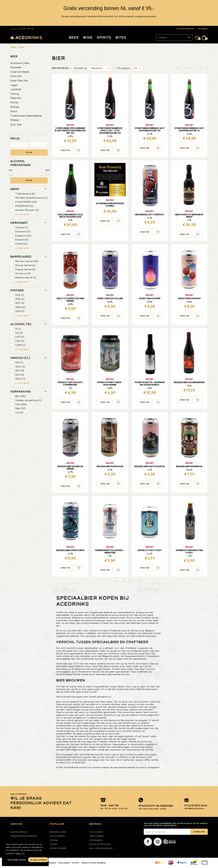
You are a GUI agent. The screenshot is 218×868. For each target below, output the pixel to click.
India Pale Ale (19, 80)
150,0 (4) (20, 366)
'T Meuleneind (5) (25, 194)
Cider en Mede (20, 72)
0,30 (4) (20, 341)
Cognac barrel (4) (25, 269)
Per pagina (124, 68)
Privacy (76, 863)
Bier (14, 56)
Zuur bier (16, 124)
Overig (15, 94)
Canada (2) (22, 227)
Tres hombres (97, 836)
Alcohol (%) (21, 324)
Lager (14, 85)
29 (200, 68)
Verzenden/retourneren (23, 836)
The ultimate (96, 832)
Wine (88, 38)
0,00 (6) (20, 337)
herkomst (19, 223)
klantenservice (185, 29)
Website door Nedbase (94, 863)
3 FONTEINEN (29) (26, 202)
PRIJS (15, 138)
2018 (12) (20, 307)
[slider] (10, 174)
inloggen (203, 29)
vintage (17, 290)
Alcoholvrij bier (20, 63)
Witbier (15, 120)
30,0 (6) (20, 375)
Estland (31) (22, 240)
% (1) (18, 329)
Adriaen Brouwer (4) (27, 210)
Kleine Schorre (58, 848)
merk (15, 189)
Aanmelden (199, 832)
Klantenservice (19, 832)
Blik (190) (21, 396)
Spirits (104, 38)
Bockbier (16, 67)
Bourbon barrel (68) (27, 261)
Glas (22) (20, 408)
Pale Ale (16, 98)
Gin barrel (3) (23, 273)
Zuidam (53, 844)
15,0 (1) (19, 362)
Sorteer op (81, 68)
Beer (74, 38)
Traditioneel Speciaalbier (26, 116)
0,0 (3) (19, 333)
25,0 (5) (20, 371)
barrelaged (21, 257)
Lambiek (16, 89)
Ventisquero (96, 840)
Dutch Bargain (57, 836)
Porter (15, 102)
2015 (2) (20, 299)
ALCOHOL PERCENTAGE (21, 163)
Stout (14, 111)
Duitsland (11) (23, 231)
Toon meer (23, 214)
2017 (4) (20, 303)
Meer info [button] (20, 853)
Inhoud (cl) (20, 358)
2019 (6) (20, 311)
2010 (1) (20, 295)
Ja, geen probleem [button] (38, 860)
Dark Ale (16, 76)
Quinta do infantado (100, 844)
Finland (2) (21, 244)
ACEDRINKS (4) (24, 206)
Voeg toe (65, 150)
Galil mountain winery (101, 848)
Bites (121, 38)
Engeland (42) (23, 236)
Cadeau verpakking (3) (28, 400)
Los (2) (19, 412)
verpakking (21, 392)
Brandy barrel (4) (25, 265)
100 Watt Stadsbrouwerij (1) (31, 198)
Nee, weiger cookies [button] (17, 860)
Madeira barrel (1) (26, 277)
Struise (54, 840)
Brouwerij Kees (58, 832)
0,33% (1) (20, 345)
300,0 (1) (20, 379)
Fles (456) (21, 404)
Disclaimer (64, 863)
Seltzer (15, 107)
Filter (29, 153)
